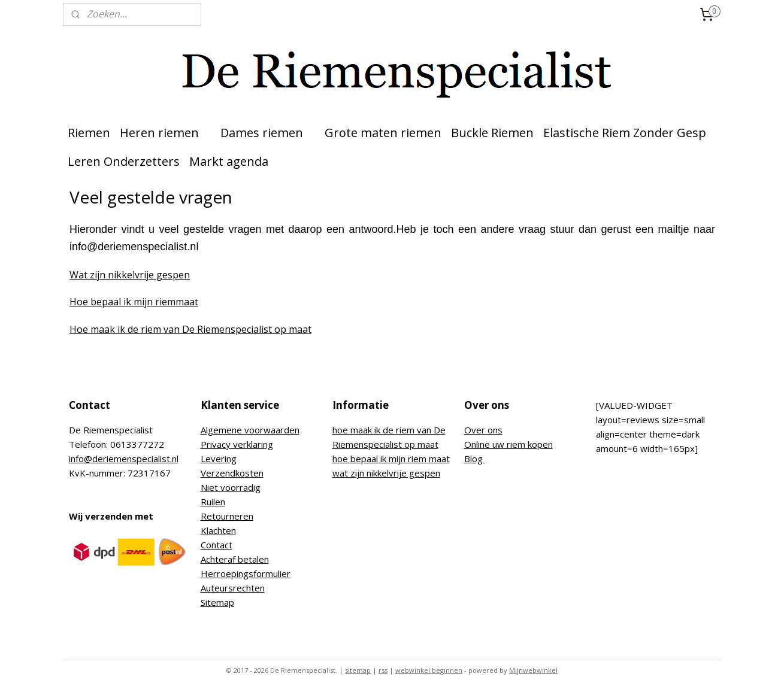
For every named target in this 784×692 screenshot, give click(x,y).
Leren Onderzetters (124, 161)
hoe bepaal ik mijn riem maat (391, 459)
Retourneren (227, 516)
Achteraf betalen (235, 559)
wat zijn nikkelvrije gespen (386, 473)
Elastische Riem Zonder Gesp (625, 133)
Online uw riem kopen (508, 444)
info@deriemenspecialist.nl (124, 459)
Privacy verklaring (237, 444)
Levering (219, 459)
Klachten (218, 530)
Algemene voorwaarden (250, 430)
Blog (475, 459)
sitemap (358, 670)
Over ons (483, 430)
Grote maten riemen (383, 133)
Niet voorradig (231, 487)
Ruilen (213, 502)
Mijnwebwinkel (533, 670)
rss (383, 670)
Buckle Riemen (492, 133)
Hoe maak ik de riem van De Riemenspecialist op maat (190, 329)
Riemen (89, 133)
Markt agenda (229, 161)
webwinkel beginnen (429, 670)
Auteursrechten (233, 588)
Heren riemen (165, 133)
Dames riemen (268, 133)
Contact (217, 545)
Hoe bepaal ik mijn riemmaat (134, 302)
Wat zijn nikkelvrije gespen (130, 275)
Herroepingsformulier (246, 573)
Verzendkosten (232, 473)
